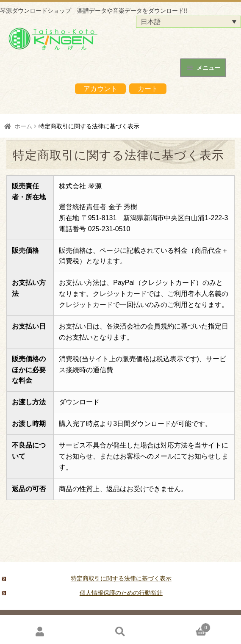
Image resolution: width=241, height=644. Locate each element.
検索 (121, 632)
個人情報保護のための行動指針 (121, 593)
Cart (186, 626)
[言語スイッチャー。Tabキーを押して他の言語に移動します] (188, 22)
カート (148, 89)
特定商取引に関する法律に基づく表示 (121, 578)
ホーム (23, 126)
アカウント (100, 89)
